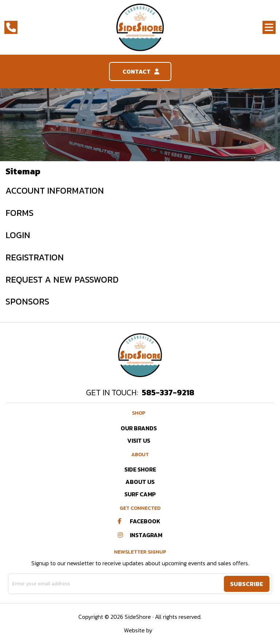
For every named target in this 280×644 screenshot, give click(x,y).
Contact (140, 71)
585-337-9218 (168, 393)
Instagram (140, 535)
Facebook (139, 521)
